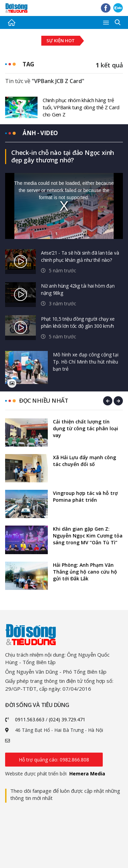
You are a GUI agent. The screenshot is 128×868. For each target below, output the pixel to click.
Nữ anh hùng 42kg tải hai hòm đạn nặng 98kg (78, 289)
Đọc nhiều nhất (44, 400)
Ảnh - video (40, 133)
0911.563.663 (30, 719)
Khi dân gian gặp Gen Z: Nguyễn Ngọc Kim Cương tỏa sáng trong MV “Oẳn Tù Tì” (88, 536)
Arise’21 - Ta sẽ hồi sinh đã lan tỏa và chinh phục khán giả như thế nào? (80, 256)
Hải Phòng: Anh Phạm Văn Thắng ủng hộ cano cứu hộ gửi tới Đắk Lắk (85, 572)
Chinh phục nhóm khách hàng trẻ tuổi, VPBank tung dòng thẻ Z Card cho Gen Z (81, 107)
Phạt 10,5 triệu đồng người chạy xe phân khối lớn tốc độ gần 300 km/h (78, 322)
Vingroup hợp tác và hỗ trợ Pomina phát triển (85, 496)
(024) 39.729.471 (67, 719)
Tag (28, 64)
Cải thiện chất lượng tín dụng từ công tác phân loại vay (86, 428)
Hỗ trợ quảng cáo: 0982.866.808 (54, 760)
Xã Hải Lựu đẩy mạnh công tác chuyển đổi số (84, 461)
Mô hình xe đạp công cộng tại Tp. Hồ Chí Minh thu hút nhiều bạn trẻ (86, 362)
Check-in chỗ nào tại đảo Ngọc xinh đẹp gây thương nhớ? (63, 156)
